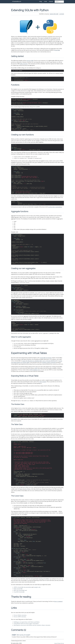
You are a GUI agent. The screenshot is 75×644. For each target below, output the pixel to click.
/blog (40, 1)
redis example (43, 382)
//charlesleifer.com (17, 1)
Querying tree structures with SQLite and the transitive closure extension (32, 625)
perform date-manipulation (55, 207)
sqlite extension (24, 64)
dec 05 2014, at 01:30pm (24, 635)
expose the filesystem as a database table (32, 361)
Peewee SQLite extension (20, 615)
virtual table (57, 50)
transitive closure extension (49, 362)
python (55, 14)
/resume (51, 1)
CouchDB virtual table (19, 592)
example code (37, 587)
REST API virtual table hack (20, 590)
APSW (36, 368)
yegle (14, 635)
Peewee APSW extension (20, 617)
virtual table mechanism (46, 358)
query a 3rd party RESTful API (50, 361)
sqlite (57, 14)
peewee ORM (30, 61)
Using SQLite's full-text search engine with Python (26, 624)
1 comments (62, 14)
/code (45, 1)
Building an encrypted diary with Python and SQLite (27, 622)
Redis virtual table (18, 589)
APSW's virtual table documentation (23, 587)
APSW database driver (35, 370)
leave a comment (58, 601)
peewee (51, 14)
